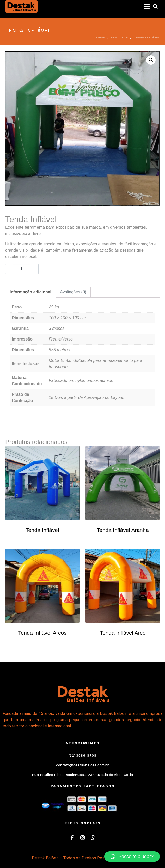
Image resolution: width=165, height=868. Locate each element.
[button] (132, 857)
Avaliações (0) (73, 292)
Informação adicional (30, 292)
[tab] (30, 292)
